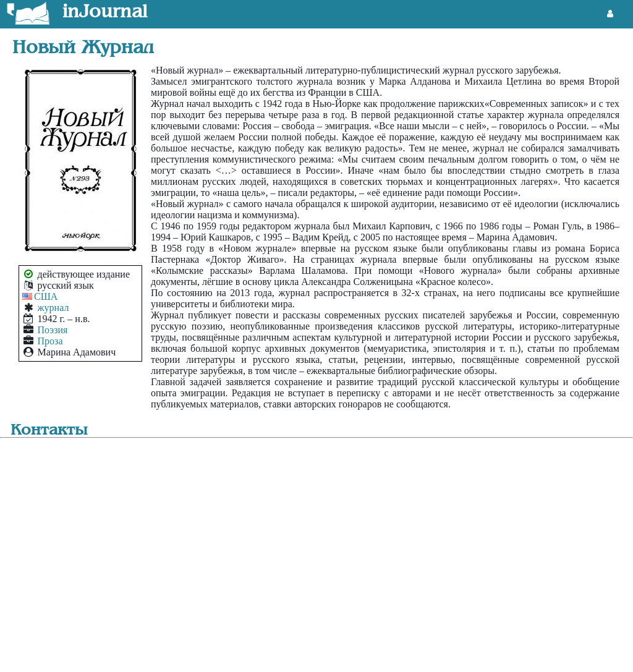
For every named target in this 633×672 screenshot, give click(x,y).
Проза (50, 341)
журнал (53, 308)
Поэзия (53, 330)
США (46, 296)
